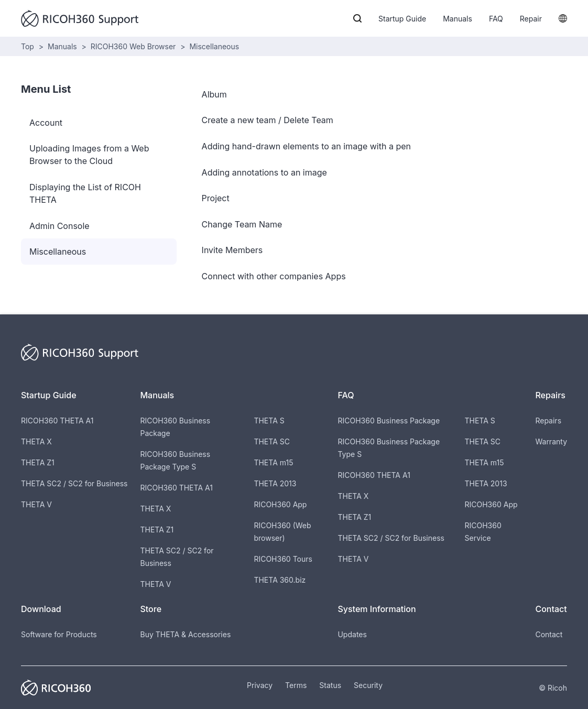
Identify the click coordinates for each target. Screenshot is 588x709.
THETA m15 (273, 462)
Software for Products (59, 634)
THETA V (36, 504)
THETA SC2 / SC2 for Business (74, 483)
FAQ (496, 19)
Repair (531, 19)
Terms (296, 685)
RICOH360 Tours (283, 559)
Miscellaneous (214, 46)
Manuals (458, 19)
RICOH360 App (280, 504)
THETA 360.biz (280, 580)
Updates (352, 634)
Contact (549, 634)
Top (28, 46)
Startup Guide (402, 19)
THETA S (269, 421)
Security (368, 685)
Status (330, 685)
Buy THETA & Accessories (185, 634)
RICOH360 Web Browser (133, 46)
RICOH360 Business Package (389, 421)
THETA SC (272, 441)
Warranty (551, 441)
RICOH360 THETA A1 (57, 421)
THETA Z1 (38, 462)
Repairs (548, 421)
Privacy (260, 685)
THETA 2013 (275, 483)
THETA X (36, 441)
